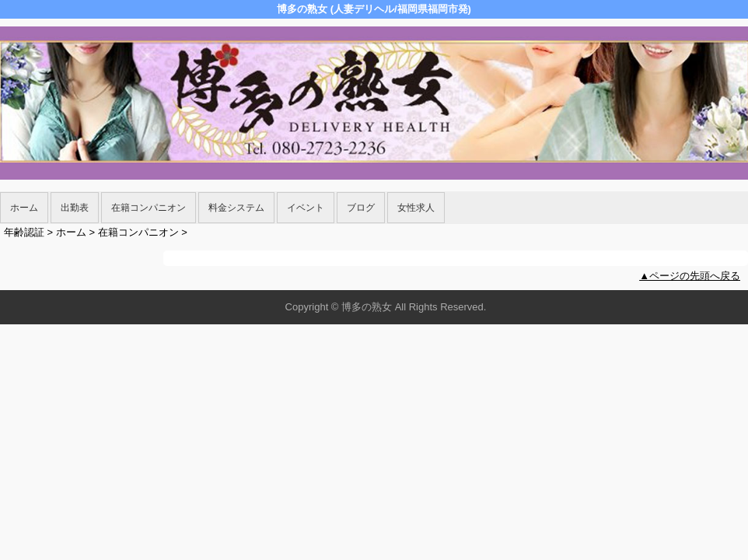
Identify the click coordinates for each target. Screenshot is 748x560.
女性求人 (416, 208)
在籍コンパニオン (149, 208)
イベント (306, 208)
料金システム (236, 208)
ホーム (24, 208)
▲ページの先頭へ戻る (690, 276)
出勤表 (75, 208)
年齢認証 (24, 232)
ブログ (361, 208)
